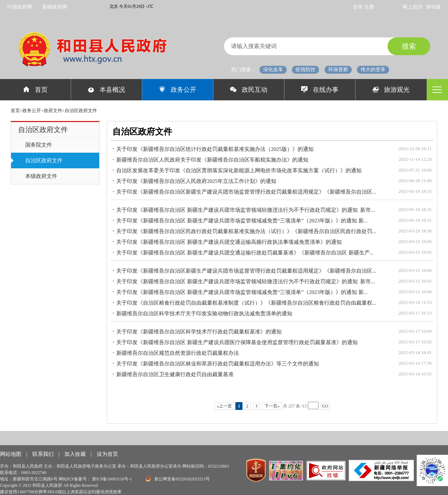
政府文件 (53, 110)
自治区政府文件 (44, 160)
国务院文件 (39, 145)
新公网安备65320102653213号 (178, 479)
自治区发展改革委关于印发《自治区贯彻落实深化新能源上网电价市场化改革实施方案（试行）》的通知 (239, 170)
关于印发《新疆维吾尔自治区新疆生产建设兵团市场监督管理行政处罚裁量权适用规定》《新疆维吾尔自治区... (246, 192)
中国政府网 (20, 7)
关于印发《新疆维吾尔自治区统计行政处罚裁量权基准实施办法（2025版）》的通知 (215, 149)
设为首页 (107, 454)
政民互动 (249, 90)
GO (325, 406)
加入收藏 (76, 454)
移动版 (433, 7)
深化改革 (273, 70)
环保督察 (338, 70)
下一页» (272, 406)
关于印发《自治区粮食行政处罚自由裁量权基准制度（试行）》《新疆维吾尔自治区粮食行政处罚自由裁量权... (246, 303)
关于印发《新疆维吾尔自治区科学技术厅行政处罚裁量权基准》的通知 (199, 332)
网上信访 (412, 7)
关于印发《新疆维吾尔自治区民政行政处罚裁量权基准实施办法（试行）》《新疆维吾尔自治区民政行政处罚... (246, 231)
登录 (358, 7)
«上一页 (224, 406)
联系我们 (44, 454)
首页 (35, 90)
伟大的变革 (373, 70)
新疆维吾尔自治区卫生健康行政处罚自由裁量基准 (175, 374)
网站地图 (11, 454)
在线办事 (320, 90)
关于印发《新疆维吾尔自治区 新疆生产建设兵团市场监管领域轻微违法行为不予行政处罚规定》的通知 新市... (246, 210)
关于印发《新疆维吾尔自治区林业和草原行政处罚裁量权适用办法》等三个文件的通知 (218, 364)
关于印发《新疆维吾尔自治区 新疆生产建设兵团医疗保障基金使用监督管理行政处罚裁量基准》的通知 (237, 342)
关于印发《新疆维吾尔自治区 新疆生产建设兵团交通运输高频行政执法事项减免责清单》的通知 (229, 242)
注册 (369, 7)
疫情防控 (305, 70)
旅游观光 (391, 90)
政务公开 (178, 90)
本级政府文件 (41, 176)
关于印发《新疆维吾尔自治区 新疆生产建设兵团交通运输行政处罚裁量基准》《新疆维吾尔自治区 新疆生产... (245, 253)
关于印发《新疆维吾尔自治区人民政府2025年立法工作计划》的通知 (196, 181)
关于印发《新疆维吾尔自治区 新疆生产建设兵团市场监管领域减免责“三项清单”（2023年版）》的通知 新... (242, 221)
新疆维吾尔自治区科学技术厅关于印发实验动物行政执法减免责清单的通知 (204, 314)
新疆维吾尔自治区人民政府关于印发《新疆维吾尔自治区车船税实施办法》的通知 (212, 160)
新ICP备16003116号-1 (113, 479)
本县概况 (106, 90)
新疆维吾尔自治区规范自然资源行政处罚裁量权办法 (178, 353)
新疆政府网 (55, 7)
